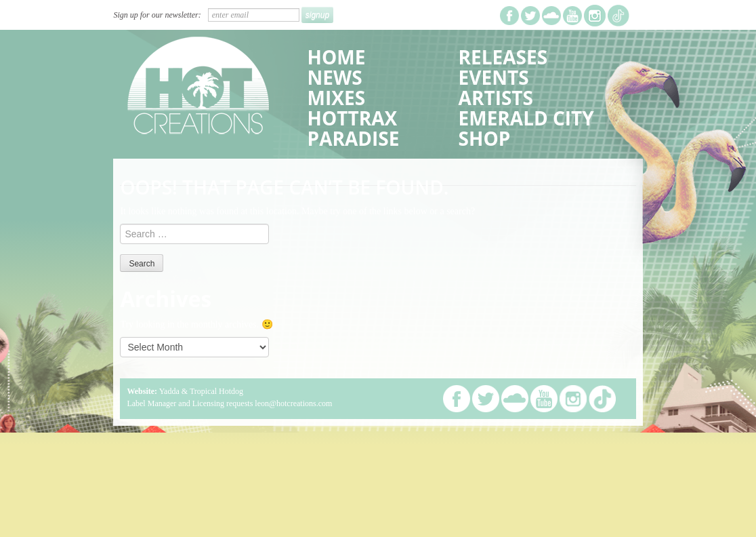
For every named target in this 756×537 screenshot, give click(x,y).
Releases (503, 57)
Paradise (354, 138)
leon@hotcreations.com (293, 403)
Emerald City (526, 118)
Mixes (336, 98)
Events (494, 77)
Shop (485, 138)
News (335, 77)
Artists (496, 98)
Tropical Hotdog (216, 391)
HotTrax (353, 118)
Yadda (169, 391)
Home (337, 57)
